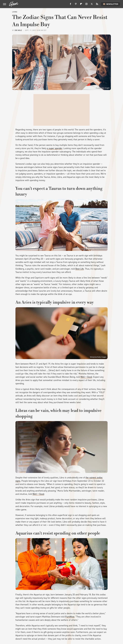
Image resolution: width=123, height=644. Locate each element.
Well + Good (86, 377)
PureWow (70, 617)
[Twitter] (92, 5)
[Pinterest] (76, 5)
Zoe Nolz (18, 30)
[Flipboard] (81, 5)
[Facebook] (70, 5)
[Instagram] (86, 5)
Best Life (80, 269)
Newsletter (110, 4)
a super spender (55, 148)
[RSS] (97, 5)
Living (15, 12)
